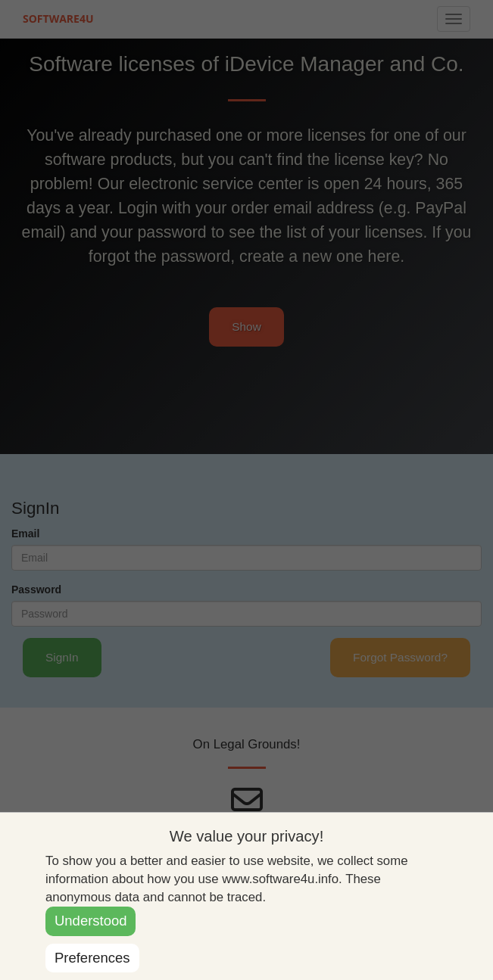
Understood (90, 921)
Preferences (92, 958)
